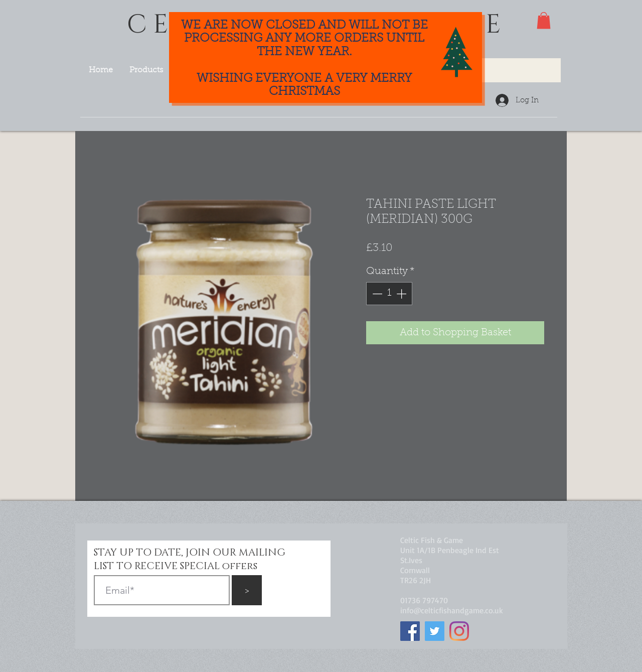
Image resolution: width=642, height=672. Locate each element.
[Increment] (402, 294)
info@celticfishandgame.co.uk (452, 610)
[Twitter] (435, 631)
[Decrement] (376, 294)
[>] (247, 590)
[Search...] (495, 70)
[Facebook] (410, 631)
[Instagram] (459, 631)
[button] (544, 20)
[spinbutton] (389, 294)
